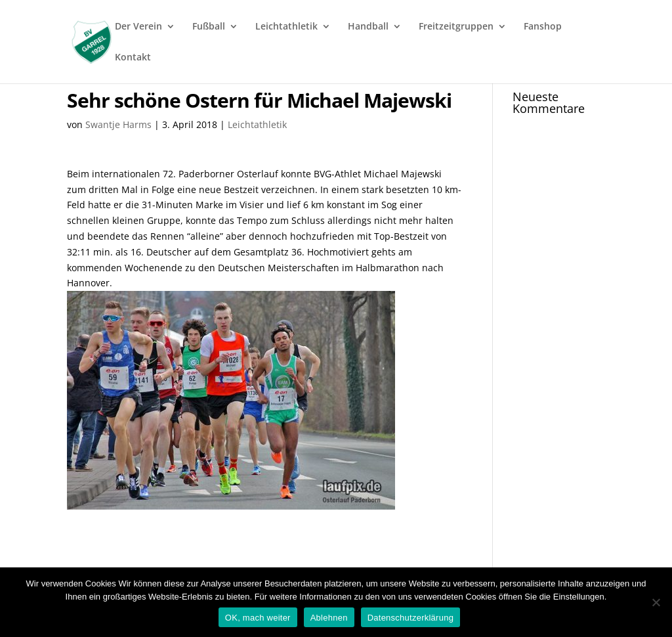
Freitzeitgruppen (456, 27)
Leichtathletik (286, 27)
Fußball (209, 27)
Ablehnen (329, 618)
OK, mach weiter (258, 618)
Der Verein (138, 27)
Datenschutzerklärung (410, 618)
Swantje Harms (118, 124)
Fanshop (543, 27)
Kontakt (133, 58)
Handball (368, 27)
